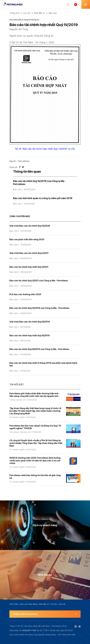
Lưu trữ (27, 13)
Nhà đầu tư (39, 13)
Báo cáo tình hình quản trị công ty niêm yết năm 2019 (43, 198)
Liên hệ (62, 604)
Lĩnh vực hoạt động (29, 604)
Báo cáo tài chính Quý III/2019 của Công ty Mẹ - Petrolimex (39, 349)
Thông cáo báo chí (17, 400)
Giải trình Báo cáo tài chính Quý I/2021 (29, 253)
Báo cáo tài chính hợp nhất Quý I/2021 (29, 267)
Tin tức (54, 604)
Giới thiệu (14, 604)
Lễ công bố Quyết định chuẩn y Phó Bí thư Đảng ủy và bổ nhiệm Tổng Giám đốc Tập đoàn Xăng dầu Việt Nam (36, 443)
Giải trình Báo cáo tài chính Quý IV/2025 (30, 226)
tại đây (71, 149)
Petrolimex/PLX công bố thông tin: (24, 20)
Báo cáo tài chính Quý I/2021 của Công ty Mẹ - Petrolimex (39, 281)
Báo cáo (53, 13)
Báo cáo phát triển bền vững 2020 (27, 239)
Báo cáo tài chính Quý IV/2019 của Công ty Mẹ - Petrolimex (39, 308)
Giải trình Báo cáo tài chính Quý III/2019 (30, 322)
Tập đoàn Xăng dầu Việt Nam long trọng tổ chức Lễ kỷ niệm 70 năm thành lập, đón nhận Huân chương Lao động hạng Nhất (35, 411)
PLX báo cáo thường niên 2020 (25, 294)
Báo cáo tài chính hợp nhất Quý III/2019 (30, 336)
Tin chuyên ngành (17, 417)
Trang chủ (14, 13)
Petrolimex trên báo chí (20, 432)
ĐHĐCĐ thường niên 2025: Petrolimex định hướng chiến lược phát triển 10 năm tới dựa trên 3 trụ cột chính (35, 460)
